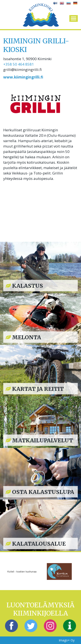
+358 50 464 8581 (19, 64)
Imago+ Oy (67, 640)
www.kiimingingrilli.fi (23, 77)
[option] (22, 571)
